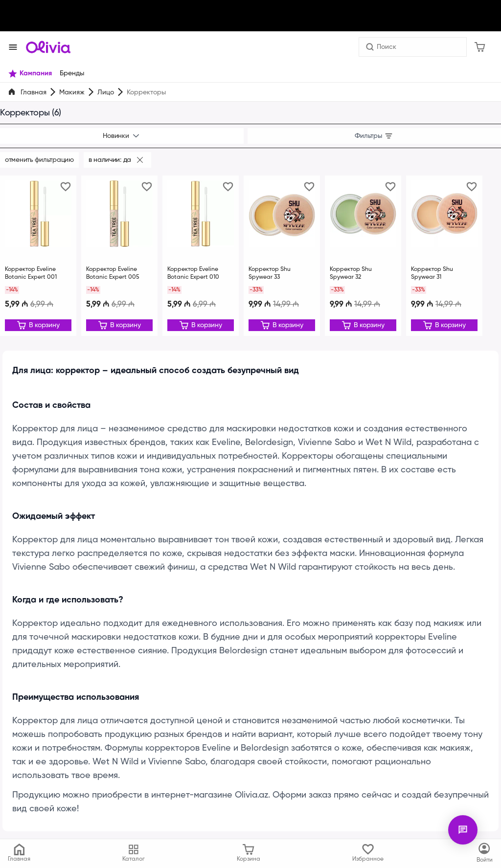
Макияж (72, 92)
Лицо (105, 92)
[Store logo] (48, 47)
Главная (34, 92)
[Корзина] (480, 47)
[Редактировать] (38, 325)
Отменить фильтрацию (39, 160)
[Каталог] (484, 853)
